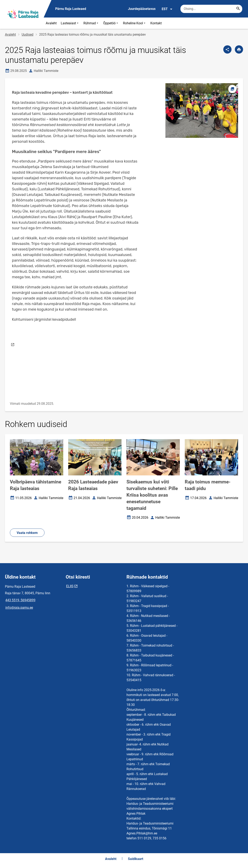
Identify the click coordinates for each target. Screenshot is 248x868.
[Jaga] (227, 49)
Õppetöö (111, 23)
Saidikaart (136, 859)
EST (167, 9)
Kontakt (156, 23)
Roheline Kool (135, 23)
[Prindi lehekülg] (239, 49)
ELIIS (70, 586)
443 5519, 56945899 (20, 600)
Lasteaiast (70, 23)
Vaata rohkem (27, 533)
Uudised (27, 35)
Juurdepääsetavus (142, 9)
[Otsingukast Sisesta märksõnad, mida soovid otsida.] (211, 9)
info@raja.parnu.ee (19, 608)
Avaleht (51, 23)
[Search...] (238, 9)
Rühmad (91, 23)
